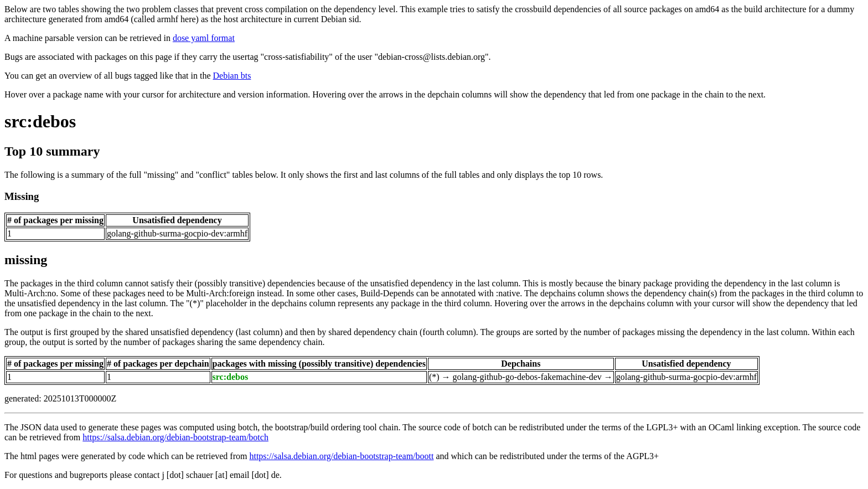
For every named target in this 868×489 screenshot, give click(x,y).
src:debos (40, 121)
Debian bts (232, 76)
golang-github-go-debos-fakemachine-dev (527, 377)
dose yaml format (204, 38)
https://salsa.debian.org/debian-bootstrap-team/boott (341, 456)
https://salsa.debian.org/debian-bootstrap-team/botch (175, 437)
